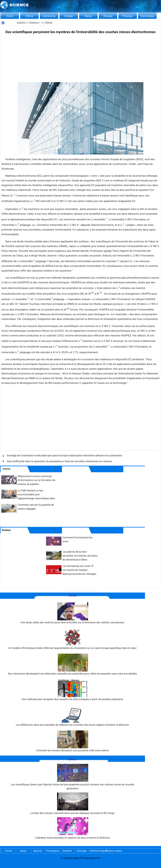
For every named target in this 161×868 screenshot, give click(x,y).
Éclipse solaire (114, 851)
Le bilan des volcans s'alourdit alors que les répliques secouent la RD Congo (72, 804)
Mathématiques (96, 851)
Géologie (82, 851)
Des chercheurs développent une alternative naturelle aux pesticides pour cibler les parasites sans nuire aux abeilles (72, 664)
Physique (128, 16)
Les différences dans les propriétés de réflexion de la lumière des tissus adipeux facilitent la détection (72, 716)
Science (34, 23)
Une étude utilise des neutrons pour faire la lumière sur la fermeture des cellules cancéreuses (72, 613)
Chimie (29, 16)
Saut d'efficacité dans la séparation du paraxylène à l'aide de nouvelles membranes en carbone (59, 461)
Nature (88, 16)
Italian (23, 851)
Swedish (67, 851)
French (8, 851)
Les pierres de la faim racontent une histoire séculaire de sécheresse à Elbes (80, 556)
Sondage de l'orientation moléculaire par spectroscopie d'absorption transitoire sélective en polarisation (64, 456)
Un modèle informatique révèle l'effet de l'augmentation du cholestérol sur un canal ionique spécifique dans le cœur (72, 639)
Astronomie (49, 16)
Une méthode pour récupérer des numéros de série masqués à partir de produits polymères (72, 690)
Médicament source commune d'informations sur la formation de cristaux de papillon (36, 480)
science (21, 23)
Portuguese (52, 851)
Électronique (147, 16)
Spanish (38, 851)
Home (10, 16)
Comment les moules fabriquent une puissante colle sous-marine (72, 741)
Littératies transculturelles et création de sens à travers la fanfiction (72, 828)
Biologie (108, 16)
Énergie (69, 16)
